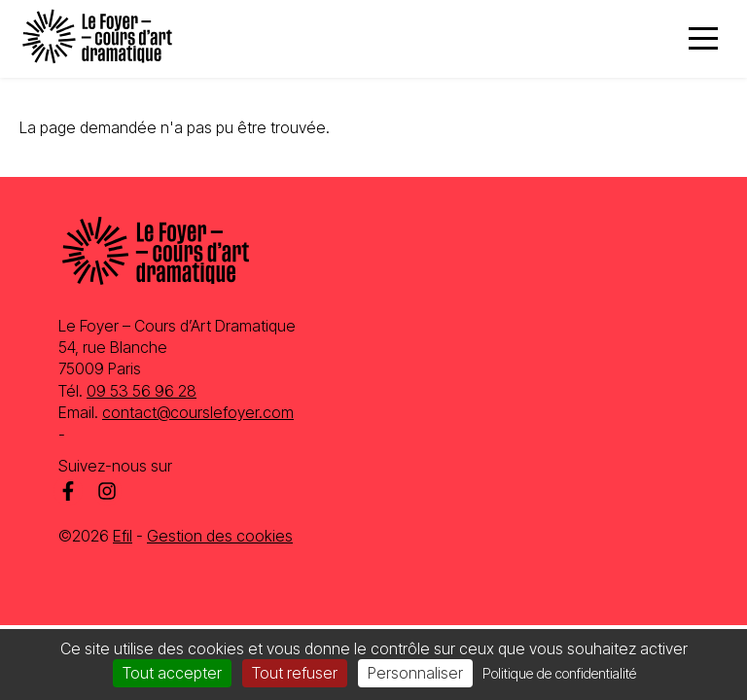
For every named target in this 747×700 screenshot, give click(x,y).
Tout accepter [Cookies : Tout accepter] (172, 673)
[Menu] (703, 39)
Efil (123, 536)
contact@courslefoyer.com (198, 412)
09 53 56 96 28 (142, 391)
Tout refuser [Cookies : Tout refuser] (295, 673)
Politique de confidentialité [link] (559, 673)
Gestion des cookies (220, 536)
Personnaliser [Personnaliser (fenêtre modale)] (415, 673)
